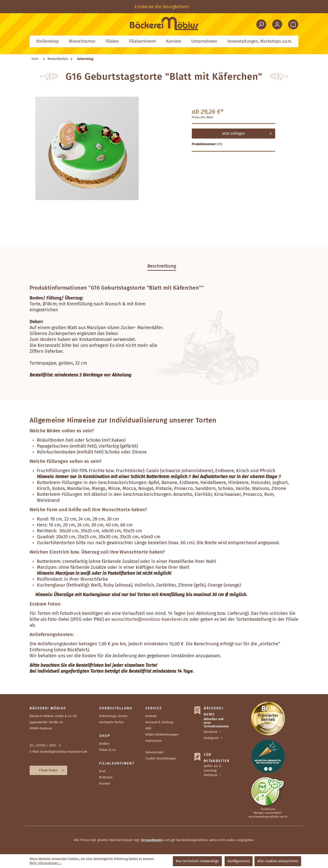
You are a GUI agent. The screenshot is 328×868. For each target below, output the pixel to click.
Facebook (210, 732)
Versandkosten (152, 840)
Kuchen (105, 784)
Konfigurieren (239, 861)
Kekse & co (107, 750)
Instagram (211, 738)
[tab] (162, 266)
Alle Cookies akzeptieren (278, 861)
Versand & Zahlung (159, 722)
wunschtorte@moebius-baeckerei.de (150, 619)
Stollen (104, 744)
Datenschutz (154, 752)
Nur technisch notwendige (197, 861)
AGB (148, 728)
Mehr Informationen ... (46, 863)
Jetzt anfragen (233, 133)
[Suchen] (261, 24)
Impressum (154, 741)
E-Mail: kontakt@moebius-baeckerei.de (58, 752)
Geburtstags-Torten (113, 716)
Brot (102, 771)
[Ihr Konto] (277, 24)
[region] (164, 7)
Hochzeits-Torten (111, 722)
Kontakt (151, 716)
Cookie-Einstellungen (161, 759)
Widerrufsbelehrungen (162, 735)
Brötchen (106, 777)
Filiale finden (48, 770)
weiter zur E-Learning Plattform (213, 771)
